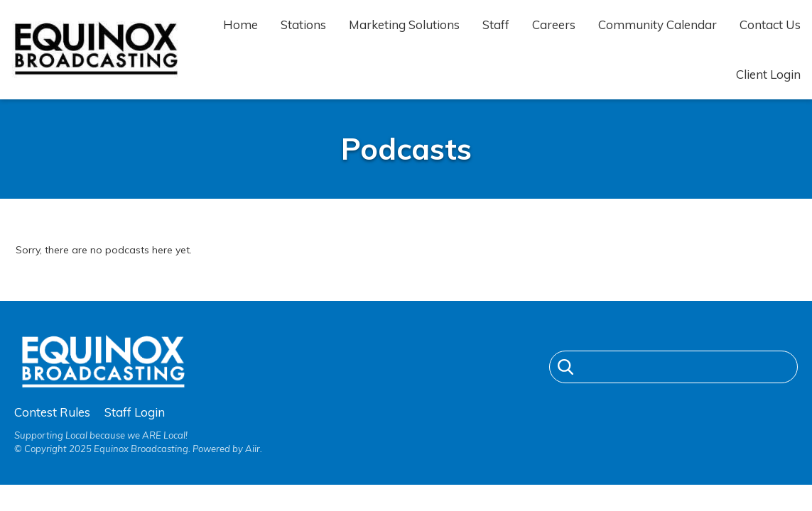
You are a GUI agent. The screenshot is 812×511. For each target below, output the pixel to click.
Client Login (768, 74)
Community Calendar (657, 24)
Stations (303, 24)
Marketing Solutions (404, 24)
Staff (496, 24)
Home (240, 24)
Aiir (253, 449)
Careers (554, 24)
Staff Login (135, 412)
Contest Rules (52, 412)
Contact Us (770, 24)
